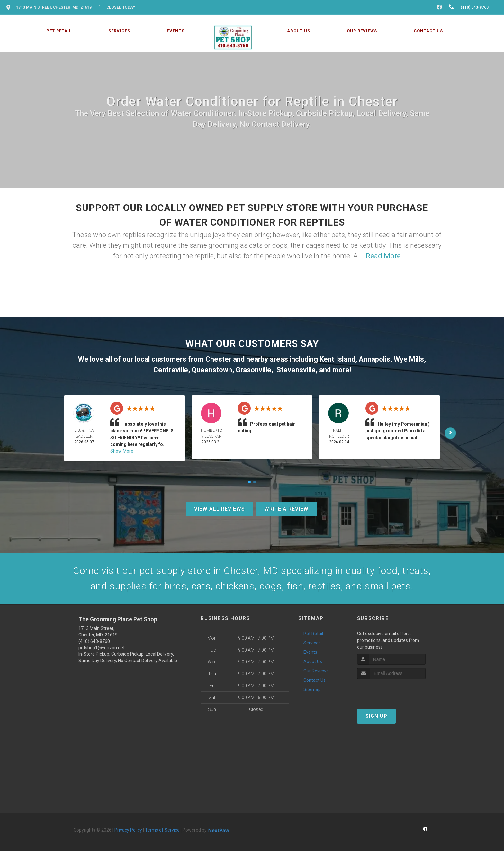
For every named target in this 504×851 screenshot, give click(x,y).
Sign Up (376, 716)
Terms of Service (162, 830)
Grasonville (253, 370)
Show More (122, 451)
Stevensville (296, 370)
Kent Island (337, 359)
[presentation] (391, 691)
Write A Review (286, 509)
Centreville (171, 370)
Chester (218, 359)
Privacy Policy (128, 830)
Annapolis (374, 359)
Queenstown (212, 370)
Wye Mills (409, 359)
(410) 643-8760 (94, 641)
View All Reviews (220, 509)
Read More (383, 256)
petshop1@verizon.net (102, 648)
